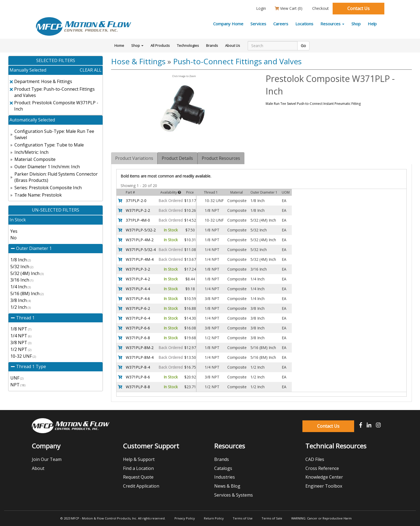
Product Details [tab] (177, 158)
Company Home (228, 24)
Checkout (320, 8)
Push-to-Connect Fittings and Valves (237, 61)
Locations (304, 24)
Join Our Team (47, 459)
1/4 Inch (21, 287)
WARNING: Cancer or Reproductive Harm (321, 518)
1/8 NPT (21, 329)
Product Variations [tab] (134, 158)
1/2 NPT (21, 349)
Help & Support (139, 459)
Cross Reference (322, 468)
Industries (225, 477)
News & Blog (227, 486)
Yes (14, 231)
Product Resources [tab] (221, 158)
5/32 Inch (22, 267)
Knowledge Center (324, 477)
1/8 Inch (21, 260)
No (13, 238)
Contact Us (358, 8)
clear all (91, 70)
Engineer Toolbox (324, 486)
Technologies (188, 45)
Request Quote (138, 477)
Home (119, 45)
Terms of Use (243, 518)
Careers (281, 24)
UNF (17, 378)
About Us (233, 45)
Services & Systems (234, 495)
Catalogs (223, 468)
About (38, 468)
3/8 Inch (21, 300)
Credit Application (141, 486)
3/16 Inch (22, 280)
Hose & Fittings (138, 61)
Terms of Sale (272, 518)
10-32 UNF (23, 356)
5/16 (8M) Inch (27, 293)
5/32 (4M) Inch (27, 273)
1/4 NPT (21, 336)
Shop (356, 24)
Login (260, 8)
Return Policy (214, 518)
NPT (18, 385)
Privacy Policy (185, 518)
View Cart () (289, 8)
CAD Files (315, 459)
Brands (212, 45)
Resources (332, 24)
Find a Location (138, 468)
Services (258, 24)
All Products (160, 45)
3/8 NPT (21, 342)
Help (372, 24)
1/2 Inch (21, 307)
